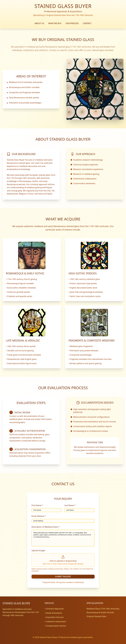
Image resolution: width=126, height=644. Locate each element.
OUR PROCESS (72, 23)
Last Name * (70, 505)
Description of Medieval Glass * (46, 527)
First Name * (37, 505)
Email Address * (39, 516)
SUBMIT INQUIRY (63, 577)
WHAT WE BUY (55, 23)
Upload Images (38, 550)
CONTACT (87, 23)
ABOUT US (39, 23)
